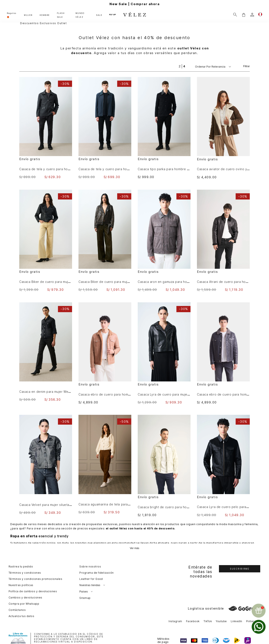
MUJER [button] (28, 15)
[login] (252, 15)
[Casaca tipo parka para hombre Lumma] (164, 128)
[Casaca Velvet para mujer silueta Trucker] (46, 465)
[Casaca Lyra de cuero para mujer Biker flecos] (164, 353)
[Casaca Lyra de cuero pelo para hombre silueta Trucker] (223, 466)
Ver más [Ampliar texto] (134, 548)
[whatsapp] (259, 627)
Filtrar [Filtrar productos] (246, 66)
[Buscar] (235, 15)
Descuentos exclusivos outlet (43, 23)
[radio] (180, 66)
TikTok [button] (208, 621)
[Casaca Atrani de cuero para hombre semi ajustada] (223, 241)
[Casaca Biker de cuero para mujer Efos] (105, 241)
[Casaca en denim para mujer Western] (46, 352)
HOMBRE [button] (45, 15)
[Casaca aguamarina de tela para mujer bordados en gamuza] (105, 464)
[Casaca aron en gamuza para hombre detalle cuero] (164, 241)
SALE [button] (99, 15)
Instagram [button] (175, 621)
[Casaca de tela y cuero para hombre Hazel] (105, 128)
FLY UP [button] (112, 15)
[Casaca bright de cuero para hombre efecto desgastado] (164, 466)
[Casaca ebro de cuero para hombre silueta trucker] (105, 353)
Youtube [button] (221, 621)
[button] (244, 15)
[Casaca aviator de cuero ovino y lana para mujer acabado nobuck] (223, 128)
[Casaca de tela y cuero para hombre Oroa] (46, 128)
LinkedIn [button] (236, 621)
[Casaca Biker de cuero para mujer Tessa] (46, 241)
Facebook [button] (193, 621)
